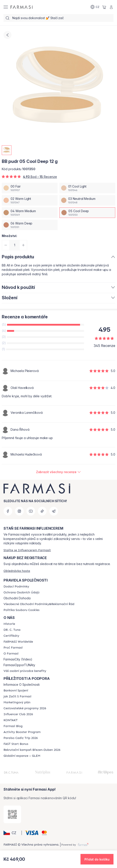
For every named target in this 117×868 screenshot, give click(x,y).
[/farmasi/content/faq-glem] (22, 756)
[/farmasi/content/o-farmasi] (11, 654)
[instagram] (19, 511)
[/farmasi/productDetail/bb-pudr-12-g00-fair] (30, 188)
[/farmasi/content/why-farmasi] (13, 648)
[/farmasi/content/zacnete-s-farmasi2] (17, 697)
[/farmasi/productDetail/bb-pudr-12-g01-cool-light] (87, 188)
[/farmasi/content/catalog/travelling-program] (25, 708)
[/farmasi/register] (27, 550)
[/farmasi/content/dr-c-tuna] (12, 630)
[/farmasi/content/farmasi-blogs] (13, 726)
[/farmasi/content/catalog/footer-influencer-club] (18, 714)
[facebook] (8, 511)
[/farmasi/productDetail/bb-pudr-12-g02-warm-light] (30, 200)
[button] (12, 833)
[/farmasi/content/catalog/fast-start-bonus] (16, 744)
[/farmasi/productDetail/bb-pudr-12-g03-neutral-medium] (87, 200)
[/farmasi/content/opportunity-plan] (17, 702)
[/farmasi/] (22, 7)
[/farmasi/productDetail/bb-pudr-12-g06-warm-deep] (30, 225)
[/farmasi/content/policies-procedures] (21, 593)
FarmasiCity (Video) (18, 659)
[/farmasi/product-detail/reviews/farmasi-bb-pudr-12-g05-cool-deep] (59, 472)
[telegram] (54, 511)
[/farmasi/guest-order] (17, 571)
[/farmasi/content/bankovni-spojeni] (16, 691)
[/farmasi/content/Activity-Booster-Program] (22, 732)
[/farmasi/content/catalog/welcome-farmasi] (25, 671)
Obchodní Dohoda (17, 598)
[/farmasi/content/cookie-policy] (21, 610)
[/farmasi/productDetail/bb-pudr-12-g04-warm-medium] (30, 213)
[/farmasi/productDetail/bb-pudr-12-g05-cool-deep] (87, 213)
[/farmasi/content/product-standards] (11, 636)
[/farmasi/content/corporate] (18, 642)
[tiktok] (42, 511)
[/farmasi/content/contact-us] (11, 720)
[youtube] (31, 511)
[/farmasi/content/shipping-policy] (16, 587)
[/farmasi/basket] (104, 7)
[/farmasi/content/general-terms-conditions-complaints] (39, 604)
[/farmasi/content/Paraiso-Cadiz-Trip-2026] (21, 738)
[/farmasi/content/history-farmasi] (9, 624)
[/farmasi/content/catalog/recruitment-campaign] (32, 750)
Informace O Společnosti (22, 685)
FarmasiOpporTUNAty (19, 665)
